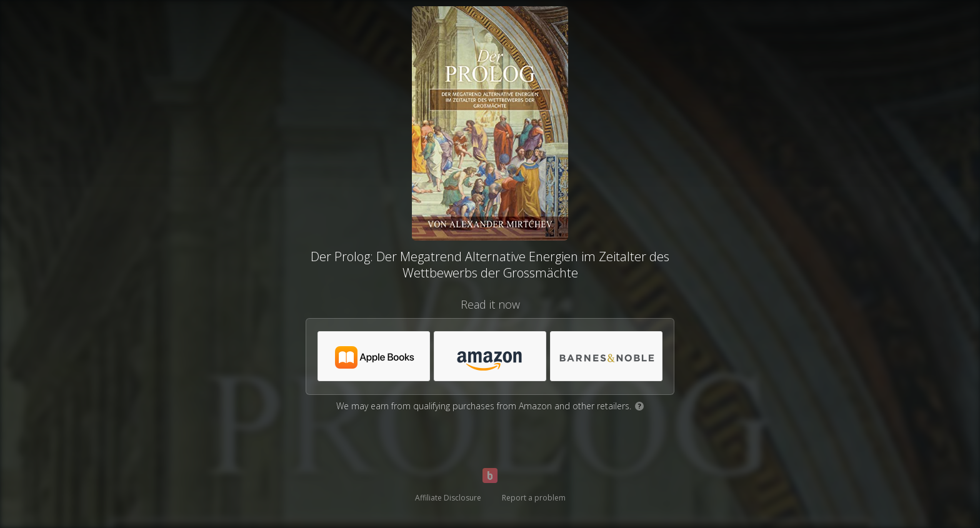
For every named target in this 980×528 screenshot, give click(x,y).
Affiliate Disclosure (448, 498)
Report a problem (534, 498)
